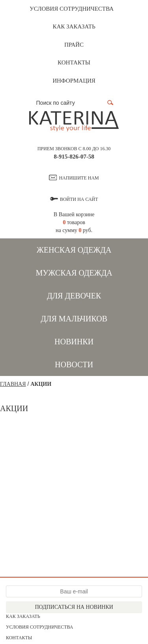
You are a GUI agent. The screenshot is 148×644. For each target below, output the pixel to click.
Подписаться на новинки (74, 607)
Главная (13, 384)
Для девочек (74, 296)
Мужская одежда (74, 273)
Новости (74, 364)
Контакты (74, 62)
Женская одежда (74, 250)
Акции (41, 384)
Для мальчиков (74, 319)
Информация (74, 81)
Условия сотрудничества (72, 9)
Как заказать (74, 26)
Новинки (74, 342)
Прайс (74, 45)
